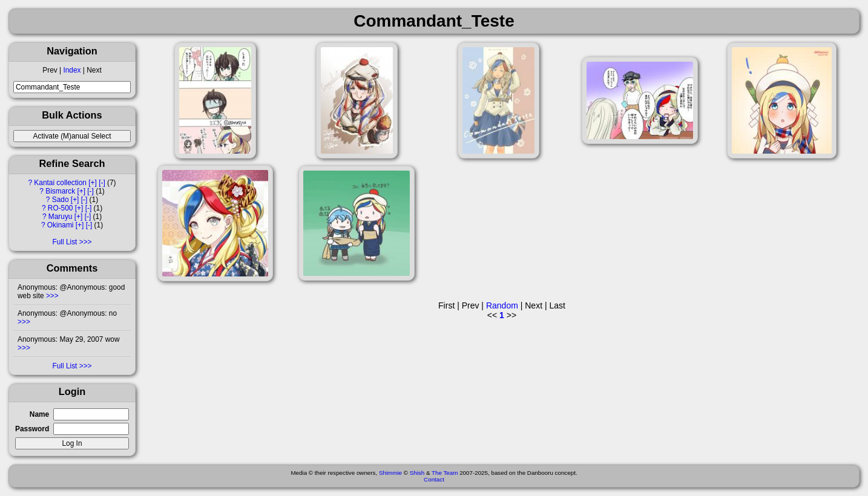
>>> (51, 296)
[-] (102, 183)
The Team (445, 473)
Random (502, 305)
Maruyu (61, 217)
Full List (64, 242)
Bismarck (60, 191)
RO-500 (61, 208)
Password (32, 429)
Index (72, 70)
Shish (417, 473)
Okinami (61, 225)
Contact (434, 479)
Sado (61, 200)
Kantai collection (60, 183)
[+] (93, 183)
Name (39, 414)
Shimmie (390, 473)
